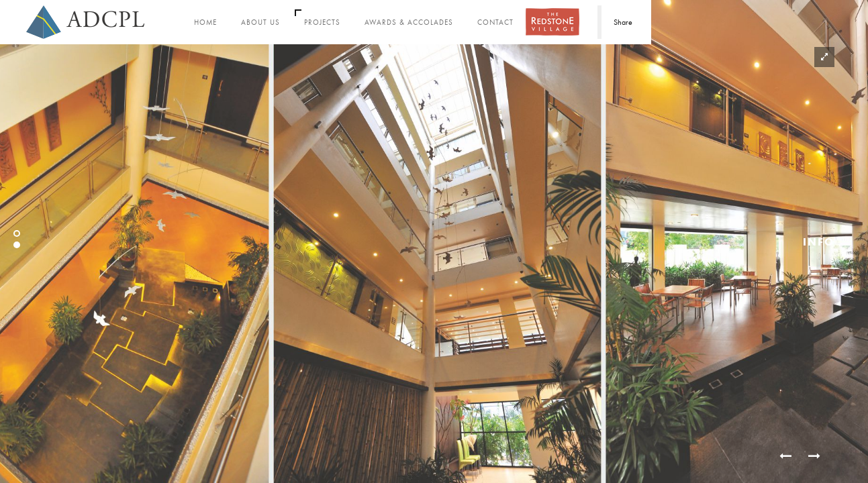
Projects (322, 22)
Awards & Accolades (409, 22)
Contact (495, 22)
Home (205, 22)
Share (623, 22)
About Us (260, 22)
